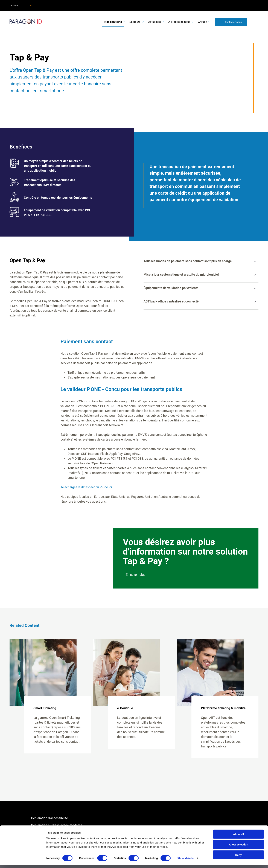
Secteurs (135, 22)
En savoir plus (136, 575)
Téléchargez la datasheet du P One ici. (88, 487)
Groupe (203, 22)
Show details (186, 861)
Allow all (239, 837)
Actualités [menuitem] (154, 22)
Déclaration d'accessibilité (49, 818)
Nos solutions (113, 22)
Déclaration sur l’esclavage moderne (57, 825)
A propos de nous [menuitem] (179, 22)
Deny (239, 858)
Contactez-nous (233, 22)
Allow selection (238, 847)
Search (254, 22)
